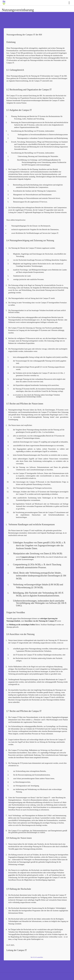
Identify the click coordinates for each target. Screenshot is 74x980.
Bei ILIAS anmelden (37, 957)
